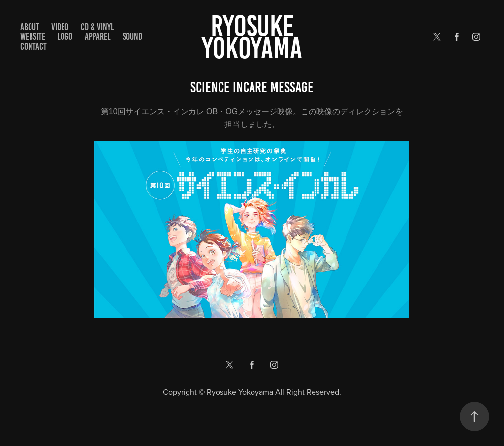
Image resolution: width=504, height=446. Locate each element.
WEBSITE (33, 37)
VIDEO (60, 27)
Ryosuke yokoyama (252, 37)
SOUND (132, 37)
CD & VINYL (97, 27)
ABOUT (30, 27)
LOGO (65, 37)
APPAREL (98, 37)
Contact (33, 47)
